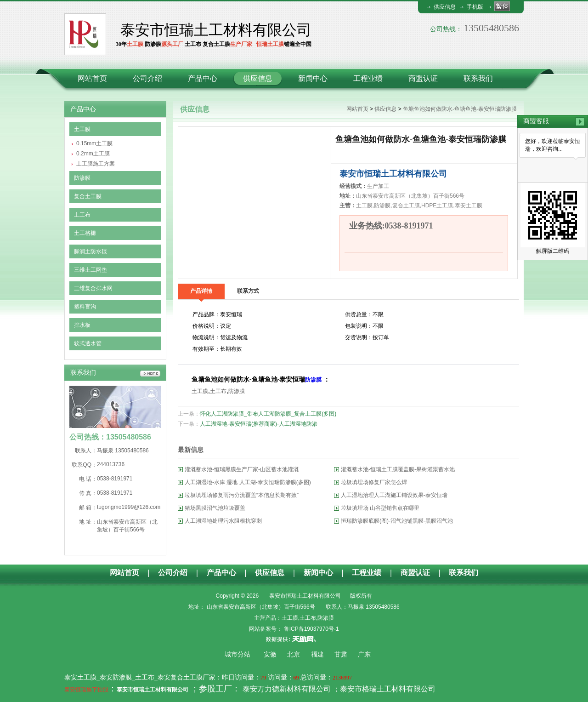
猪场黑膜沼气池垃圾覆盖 (215, 508)
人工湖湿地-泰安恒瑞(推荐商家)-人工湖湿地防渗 (259, 424)
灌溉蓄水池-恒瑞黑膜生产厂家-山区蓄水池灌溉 (242, 469)
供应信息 (445, 7)
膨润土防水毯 (90, 251)
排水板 (82, 325)
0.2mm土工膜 (93, 154)
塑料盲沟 (85, 307)
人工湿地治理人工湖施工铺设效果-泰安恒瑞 (394, 495)
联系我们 (478, 78)
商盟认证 (423, 78)
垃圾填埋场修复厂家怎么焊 (374, 482)
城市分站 (237, 654)
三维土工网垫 (90, 270)
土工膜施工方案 (96, 164)
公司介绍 (147, 78)
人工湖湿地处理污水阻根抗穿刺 (223, 521)
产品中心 (203, 78)
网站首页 (92, 78)
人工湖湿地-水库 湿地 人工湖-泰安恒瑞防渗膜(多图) (248, 482)
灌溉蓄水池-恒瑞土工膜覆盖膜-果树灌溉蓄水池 (398, 469)
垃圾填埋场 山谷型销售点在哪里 (380, 508)
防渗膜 (82, 178)
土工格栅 (85, 233)
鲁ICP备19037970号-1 (310, 629)
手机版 (475, 7)
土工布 (82, 215)
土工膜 (82, 129)
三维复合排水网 (93, 288)
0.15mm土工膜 (94, 143)
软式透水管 (88, 343)
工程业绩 (368, 78)
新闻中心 (313, 78)
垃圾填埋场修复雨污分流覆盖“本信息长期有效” (242, 495)
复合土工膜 (88, 196)
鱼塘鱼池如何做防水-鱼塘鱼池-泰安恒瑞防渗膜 (460, 109)
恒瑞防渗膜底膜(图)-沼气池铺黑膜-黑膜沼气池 (397, 521)
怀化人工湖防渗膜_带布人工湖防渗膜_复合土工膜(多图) (268, 414)
